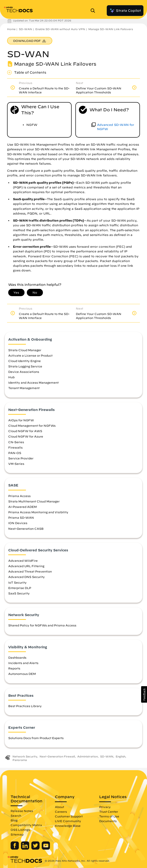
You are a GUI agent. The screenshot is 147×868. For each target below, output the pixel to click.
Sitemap (17, 834)
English (120, 756)
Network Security (25, 756)
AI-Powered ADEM (22, 507)
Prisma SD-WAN (21, 518)
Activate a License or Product (30, 355)
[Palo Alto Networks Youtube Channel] (46, 848)
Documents (108, 821)
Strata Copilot (125, 11)
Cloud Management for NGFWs (32, 426)
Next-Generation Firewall (57, 756)
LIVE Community (68, 821)
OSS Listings (20, 830)
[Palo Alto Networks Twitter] (36, 848)
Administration (88, 756)
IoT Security (17, 582)
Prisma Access (19, 496)
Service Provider (21, 458)
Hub (11, 377)
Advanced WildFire (23, 561)
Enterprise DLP (20, 588)
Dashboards (17, 657)
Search (16, 816)
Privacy (105, 807)
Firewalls (15, 447)
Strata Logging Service (25, 366)
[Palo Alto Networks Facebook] (15, 848)
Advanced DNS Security (27, 577)
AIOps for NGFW (21, 420)
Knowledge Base (68, 826)
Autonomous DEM (22, 674)
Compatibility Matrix (26, 825)
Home (11, 29)
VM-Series (16, 464)
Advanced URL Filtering (26, 566)
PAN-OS (15, 453)
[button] (144, 694)
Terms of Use (109, 816)
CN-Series (16, 442)
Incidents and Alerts (23, 663)
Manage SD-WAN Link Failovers (111, 29)
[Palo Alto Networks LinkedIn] (26, 848)
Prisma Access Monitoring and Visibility (38, 512)
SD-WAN (25, 29)
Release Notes (22, 811)
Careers (61, 812)
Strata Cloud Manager (25, 350)
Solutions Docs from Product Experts (36, 738)
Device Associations (24, 372)
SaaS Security (19, 593)
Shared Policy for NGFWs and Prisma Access (42, 625)
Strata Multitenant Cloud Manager (34, 501)
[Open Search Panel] (94, 11)
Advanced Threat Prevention (30, 571)
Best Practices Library (25, 706)
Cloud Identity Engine (24, 361)
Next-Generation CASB (26, 529)
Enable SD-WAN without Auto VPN (60, 29)
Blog (14, 820)
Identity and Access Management (33, 382)
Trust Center (109, 812)
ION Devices (18, 523)
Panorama (20, 760)
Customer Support (69, 816)
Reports (14, 668)
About (59, 807)
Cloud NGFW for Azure (26, 436)
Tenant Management (24, 388)
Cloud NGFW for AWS (25, 431)
